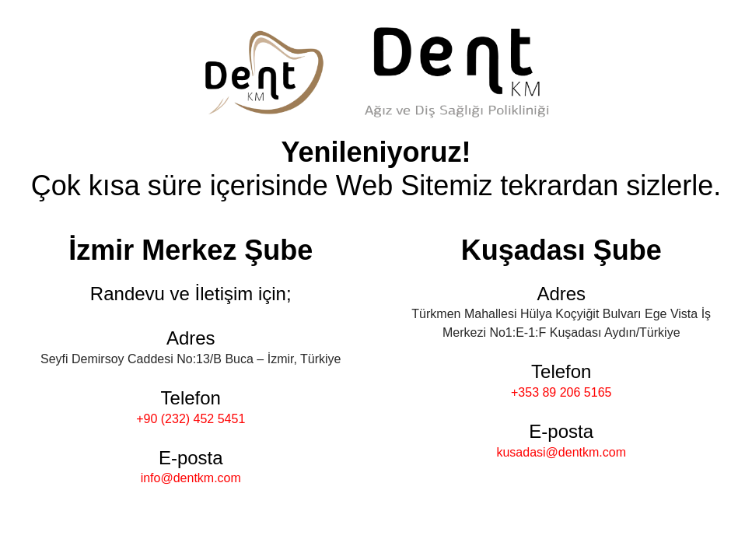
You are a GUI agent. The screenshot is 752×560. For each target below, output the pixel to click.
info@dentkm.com (191, 478)
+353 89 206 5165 (561, 392)
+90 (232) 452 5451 (191, 419)
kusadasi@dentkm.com (561, 452)
